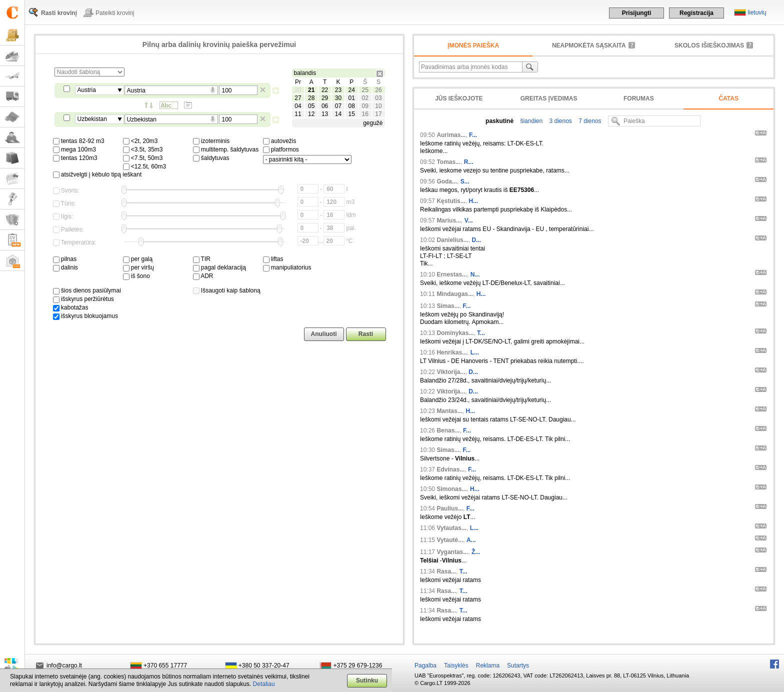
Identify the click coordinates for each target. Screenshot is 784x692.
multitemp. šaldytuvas (226, 149)
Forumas (639, 98)
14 (338, 114)
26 (378, 90)
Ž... (476, 552)
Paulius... (450, 508)
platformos (281, 149)
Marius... (449, 220)
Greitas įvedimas (549, 98)
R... (469, 162)
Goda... (447, 181)
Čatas (728, 98)
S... (465, 181)
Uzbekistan (92, 119)
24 (352, 90)
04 (298, 106)
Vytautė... (450, 540)
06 (325, 106)
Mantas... (449, 411)
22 (325, 90)
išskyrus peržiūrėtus (83, 299)
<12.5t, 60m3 (145, 166)
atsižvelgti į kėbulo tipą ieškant (97, 174)
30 (338, 98)
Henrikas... (452, 352)
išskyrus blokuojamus (85, 316)
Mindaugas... (455, 294)
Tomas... (448, 162)
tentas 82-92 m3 (79, 141)
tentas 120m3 (75, 158)
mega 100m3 (74, 149)
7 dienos (589, 121)
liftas (273, 259)
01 (352, 98)
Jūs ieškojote (459, 98)
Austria (87, 90)
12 (311, 114)
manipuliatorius (287, 267)
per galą (138, 259)
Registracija (696, 13)
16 (365, 114)
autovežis (280, 141)
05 (311, 106)
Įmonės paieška (473, 45)
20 (298, 90)
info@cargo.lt (64, 665)
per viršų (138, 267)
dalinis (65, 267)
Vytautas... (451, 528)
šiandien (530, 121)
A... (471, 540)
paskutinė (499, 121)
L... (475, 352)
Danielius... (452, 240)
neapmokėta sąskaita (589, 45)
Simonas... (451, 489)
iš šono (136, 276)
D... (476, 240)
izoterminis (211, 141)
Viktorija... (451, 372)
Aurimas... (451, 135)
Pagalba (425, 665)
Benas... (448, 430)
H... (473, 201)
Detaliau (264, 684)
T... (481, 333)
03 (378, 98)
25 (365, 90)
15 (352, 114)
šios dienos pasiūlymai (87, 290)
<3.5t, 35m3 (143, 149)
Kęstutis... (451, 201)
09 (365, 106)
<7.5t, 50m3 (143, 158)
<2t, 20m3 (140, 141)
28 (311, 98)
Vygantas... (452, 552)
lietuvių (757, 12)
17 (378, 114)
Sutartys (518, 665)
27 (298, 98)
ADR (203, 276)
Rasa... (446, 571)
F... (473, 135)
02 (365, 98)
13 (325, 114)
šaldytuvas (211, 158)
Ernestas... (452, 274)
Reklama (488, 665)
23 (338, 90)
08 (352, 106)
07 (338, 106)
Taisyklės (456, 665)
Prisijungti (637, 13)
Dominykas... (455, 333)
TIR (202, 259)
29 (325, 98)
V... (469, 220)
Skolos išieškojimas (709, 45)
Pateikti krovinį (115, 13)
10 (378, 106)
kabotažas (71, 307)
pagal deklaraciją (219, 267)
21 (311, 90)
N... (475, 274)
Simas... (448, 306)
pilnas (65, 259)
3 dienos (560, 121)
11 (298, 114)
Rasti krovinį (59, 13)
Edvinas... (450, 469)
